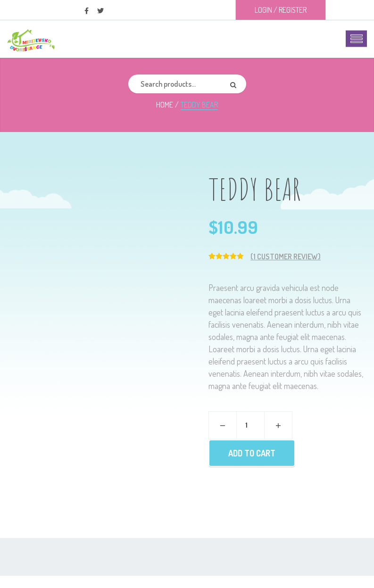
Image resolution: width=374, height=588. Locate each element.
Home (165, 105)
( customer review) (286, 257)
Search (237, 84)
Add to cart (252, 453)
